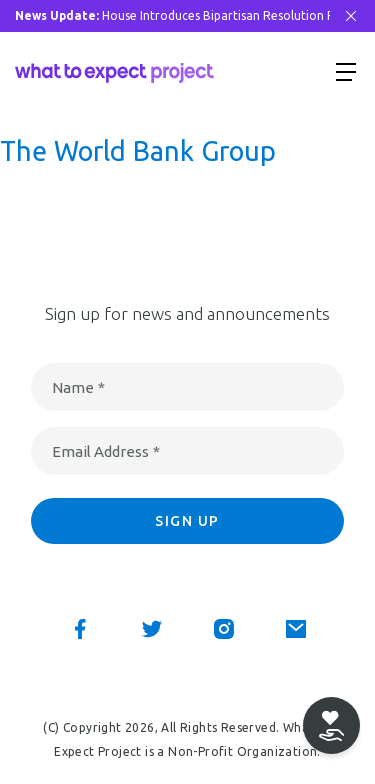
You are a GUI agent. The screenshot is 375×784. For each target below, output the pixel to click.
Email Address (106, 451)
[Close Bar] (351, 16)
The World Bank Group (138, 151)
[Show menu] (346, 71)
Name (78, 387)
